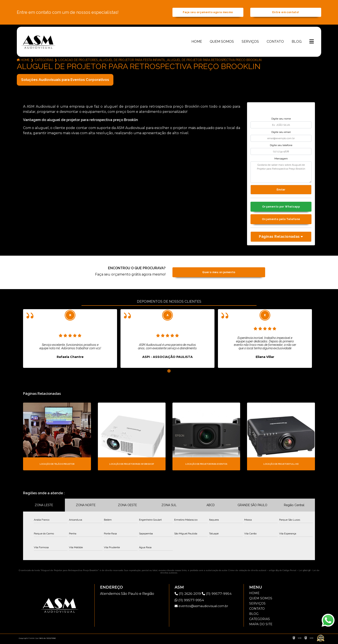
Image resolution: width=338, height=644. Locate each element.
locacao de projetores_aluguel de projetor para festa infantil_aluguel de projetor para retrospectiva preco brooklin (160, 61)
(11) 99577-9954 (218, 596)
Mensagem (281, 159)
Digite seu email (281, 133)
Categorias (44, 61)
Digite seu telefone (281, 146)
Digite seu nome (281, 120)
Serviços (250, 42)
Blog (297, 42)
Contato (275, 42)
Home (197, 42)
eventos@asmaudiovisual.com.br (201, 608)
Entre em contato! (286, 13)
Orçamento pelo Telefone (281, 221)
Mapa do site (261, 626)
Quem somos (222, 42)
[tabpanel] (70, 340)
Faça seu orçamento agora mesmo (208, 13)
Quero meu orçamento (219, 274)
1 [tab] (169, 373)
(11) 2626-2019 (189, 596)
